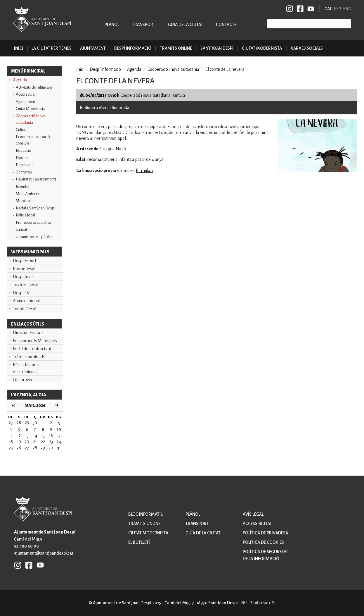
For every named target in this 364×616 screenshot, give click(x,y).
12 (19, 436)
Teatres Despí (26, 285)
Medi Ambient (28, 194)
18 (11, 442)
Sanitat (21, 229)
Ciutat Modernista (31, 109)
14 (35, 436)
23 (51, 442)
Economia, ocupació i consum (34, 140)
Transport (144, 25)
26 (19, 448)
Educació (24, 150)
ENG (347, 9)
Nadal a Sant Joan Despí (35, 208)
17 (59, 436)
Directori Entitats (28, 333)
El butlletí (139, 542)
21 (35, 442)
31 (59, 448)
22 (43, 442)
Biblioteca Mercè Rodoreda (105, 108)
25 (11, 448)
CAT (328, 9)
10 (59, 429)
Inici (19, 48)
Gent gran (24, 172)
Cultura (22, 130)
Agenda (20, 80)
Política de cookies (263, 542)
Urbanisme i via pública (35, 237)
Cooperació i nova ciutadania (31, 119)
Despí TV (21, 293)
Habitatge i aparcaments (36, 179)
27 (27, 448)
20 (27, 442)
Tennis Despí (25, 309)
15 (43, 436)
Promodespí (24, 269)
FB (299, 9)
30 (51, 448)
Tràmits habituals (29, 357)
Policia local (25, 215)
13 (27, 436)
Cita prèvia (22, 380)
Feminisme (25, 165)
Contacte (226, 25)
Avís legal (253, 514)
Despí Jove (23, 277)
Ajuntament (25, 102)
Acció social (26, 94)
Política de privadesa (265, 533)
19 (19, 442)
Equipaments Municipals (35, 341)
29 (43, 448)
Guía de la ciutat (186, 25)
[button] (317, 171)
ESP (338, 9)
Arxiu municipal (27, 301)
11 (11, 436)
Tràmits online (176, 48)
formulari (144, 171)
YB (310, 9)
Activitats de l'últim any (34, 87)
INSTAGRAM (290, 9)
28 (35, 448)
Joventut (23, 186)
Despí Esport (25, 261)
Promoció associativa (33, 222)
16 (51, 436)
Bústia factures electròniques (26, 368)
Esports (22, 158)
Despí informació (105, 69)
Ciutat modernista (148, 533)
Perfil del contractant (32, 349)
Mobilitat (23, 201)
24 (59, 442)
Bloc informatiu (146, 514)
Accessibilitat (257, 524)
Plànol (112, 25)
